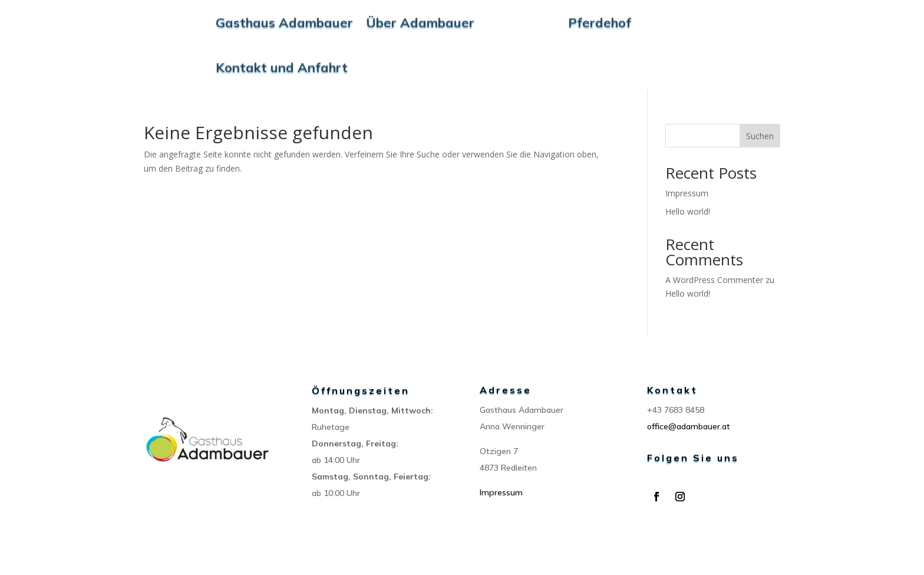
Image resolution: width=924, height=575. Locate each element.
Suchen (760, 136)
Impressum (687, 193)
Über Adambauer (420, 22)
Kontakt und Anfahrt (282, 67)
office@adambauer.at (689, 426)
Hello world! (688, 211)
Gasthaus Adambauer (284, 22)
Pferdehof (600, 22)
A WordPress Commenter (714, 280)
